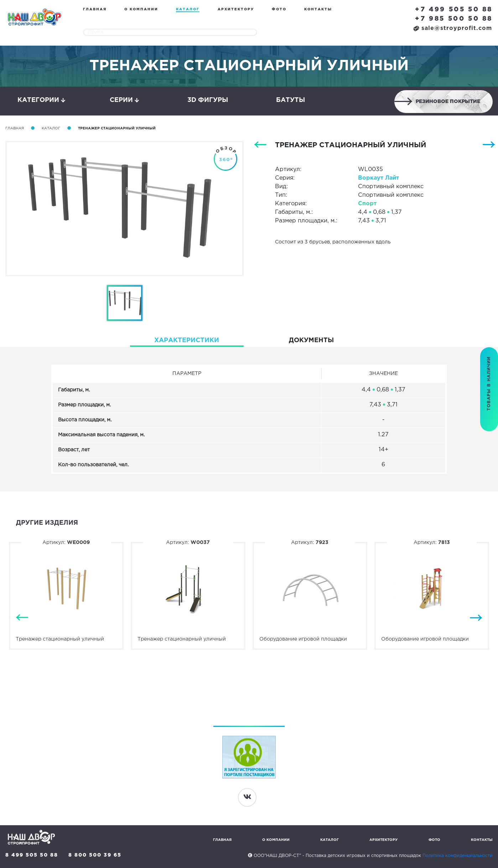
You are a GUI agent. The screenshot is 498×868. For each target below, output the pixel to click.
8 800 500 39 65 (95, 855)
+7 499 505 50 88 (454, 10)
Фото (279, 9)
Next (476, 618)
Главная (95, 9)
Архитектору (236, 9)
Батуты (290, 100)
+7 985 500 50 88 (454, 19)
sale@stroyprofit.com (453, 28)
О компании (141, 9)
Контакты (318, 9)
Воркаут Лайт (378, 178)
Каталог (188, 9)
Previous (22, 618)
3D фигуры (208, 100)
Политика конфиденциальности (458, 856)
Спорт (367, 204)
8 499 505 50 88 (32, 855)
